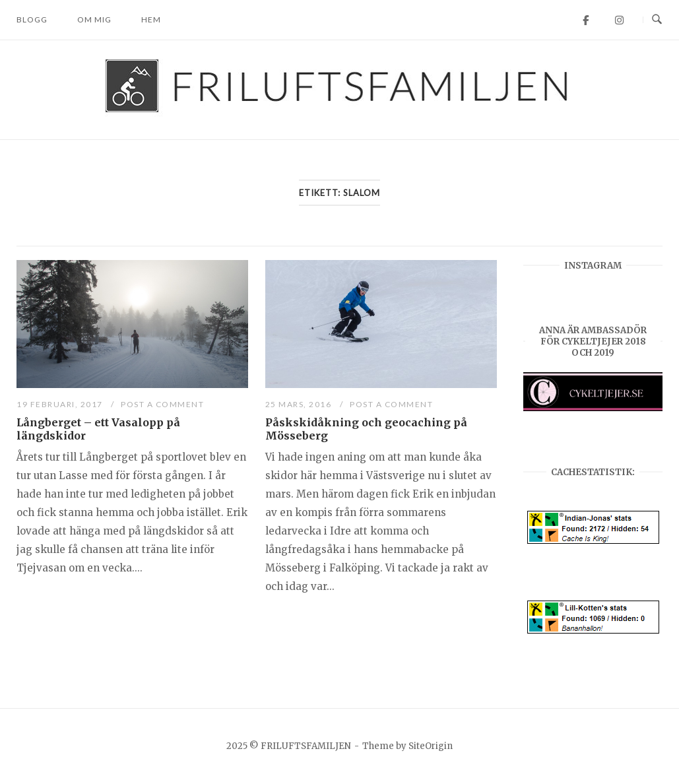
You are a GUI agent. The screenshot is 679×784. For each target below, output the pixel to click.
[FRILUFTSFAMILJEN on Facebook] (586, 20)
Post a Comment (162, 404)
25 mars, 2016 (300, 404)
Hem (151, 19)
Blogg (32, 19)
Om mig (94, 19)
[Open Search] (657, 20)
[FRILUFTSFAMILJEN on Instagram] (619, 20)
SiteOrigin (431, 746)
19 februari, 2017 (61, 404)
